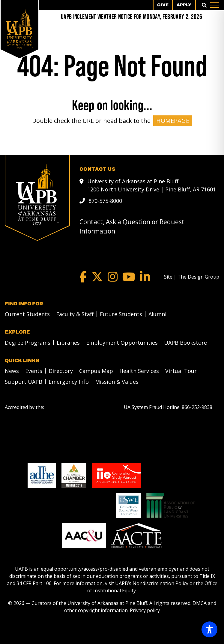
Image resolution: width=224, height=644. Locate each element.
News (12, 371)
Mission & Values (117, 382)
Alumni (157, 314)
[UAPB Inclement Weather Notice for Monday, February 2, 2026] (131, 17)
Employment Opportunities (122, 343)
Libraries (68, 343)
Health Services (139, 371)
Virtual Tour (181, 371)
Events (34, 371)
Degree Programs (28, 343)
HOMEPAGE (173, 121)
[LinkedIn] (145, 277)
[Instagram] (113, 277)
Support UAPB (24, 382)
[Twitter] (97, 277)
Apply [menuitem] (184, 5)
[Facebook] (83, 277)
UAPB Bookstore (185, 343)
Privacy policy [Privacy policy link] (145, 610)
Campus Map (96, 371)
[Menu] (215, 5)
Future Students (121, 314)
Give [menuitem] (163, 5)
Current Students (27, 314)
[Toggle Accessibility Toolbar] (209, 629)
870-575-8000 (105, 201)
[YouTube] (129, 277)
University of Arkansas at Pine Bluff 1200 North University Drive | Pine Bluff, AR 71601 (152, 185)
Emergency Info (69, 382)
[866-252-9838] (197, 407)
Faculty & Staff (75, 314)
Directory (61, 371)
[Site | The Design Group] (192, 277)
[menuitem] (26, 314)
